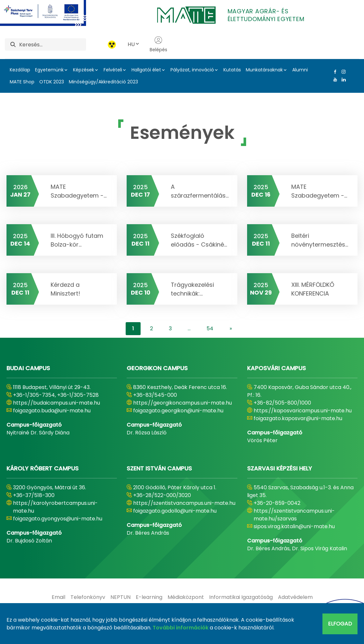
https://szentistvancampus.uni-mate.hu (184, 503)
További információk (181, 628)
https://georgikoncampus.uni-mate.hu (182, 403)
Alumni (300, 70)
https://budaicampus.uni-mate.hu (56, 403)
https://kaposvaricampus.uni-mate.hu (303, 411)
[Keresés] (53, 44)
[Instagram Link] (342, 72)
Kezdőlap (20, 70)
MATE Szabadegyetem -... (79, 191)
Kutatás (232, 70)
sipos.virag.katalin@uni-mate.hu (294, 526)
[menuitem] (58, 597)
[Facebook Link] (334, 72)
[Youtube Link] (334, 79)
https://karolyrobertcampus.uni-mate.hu (55, 507)
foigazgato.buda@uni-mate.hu (52, 411)
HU (134, 44)
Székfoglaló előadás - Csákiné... (199, 240)
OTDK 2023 (52, 82)
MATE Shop (22, 82)
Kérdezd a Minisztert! (65, 289)
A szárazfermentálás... (200, 191)
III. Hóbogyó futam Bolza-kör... (77, 240)
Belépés (158, 44)
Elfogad (340, 624)
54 (210, 328)
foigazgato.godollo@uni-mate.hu (175, 511)
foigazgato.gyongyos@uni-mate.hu (58, 519)
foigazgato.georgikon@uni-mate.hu (178, 411)
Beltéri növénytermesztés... (320, 240)
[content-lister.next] (231, 329)
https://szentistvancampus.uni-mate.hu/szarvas (294, 515)
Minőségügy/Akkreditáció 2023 (103, 82)
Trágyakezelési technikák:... (192, 289)
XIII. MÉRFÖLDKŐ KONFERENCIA (313, 289)
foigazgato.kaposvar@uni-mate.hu (298, 418)
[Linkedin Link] (342, 79)
